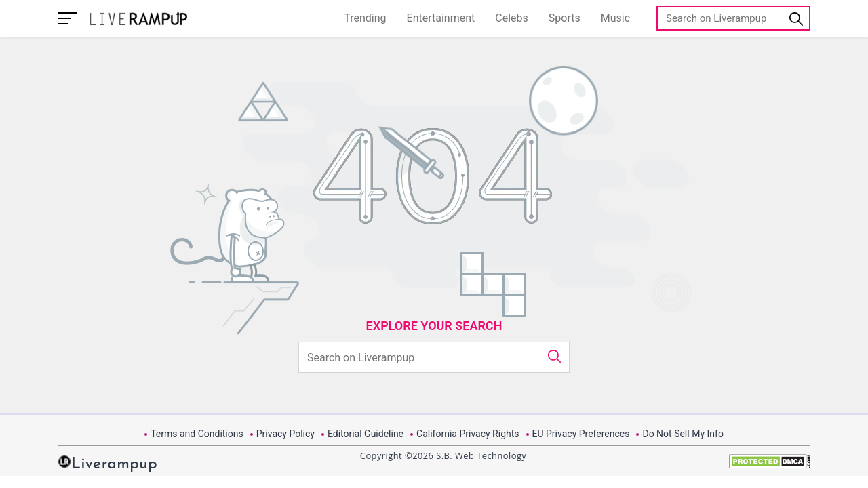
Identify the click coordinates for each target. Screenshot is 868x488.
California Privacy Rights (468, 434)
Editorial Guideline (366, 434)
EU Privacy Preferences (581, 434)
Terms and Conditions (197, 434)
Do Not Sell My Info (683, 434)
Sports (565, 18)
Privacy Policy (285, 434)
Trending (365, 18)
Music (615, 18)
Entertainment (441, 18)
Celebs (512, 18)
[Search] (733, 18)
